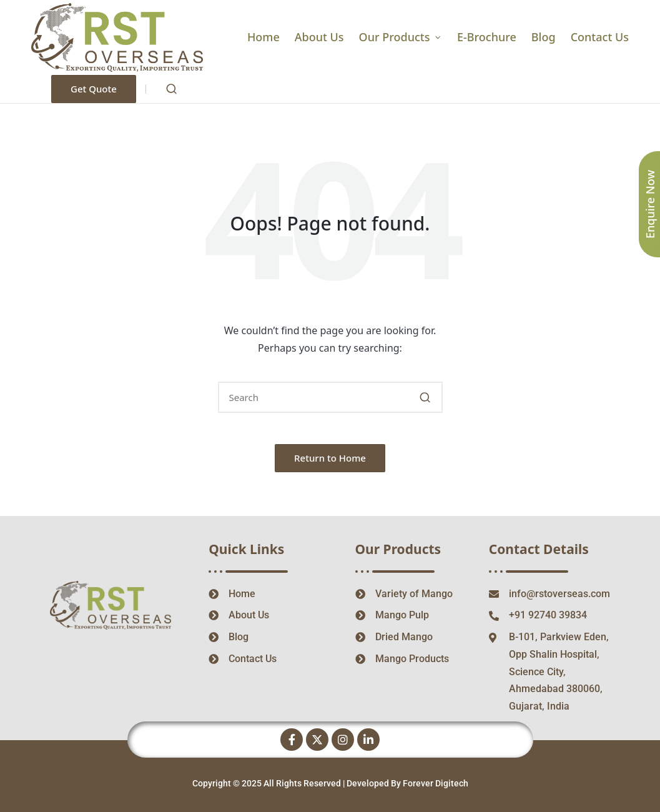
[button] (94, 89)
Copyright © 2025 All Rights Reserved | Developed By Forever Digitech (330, 783)
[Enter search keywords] (330, 397)
